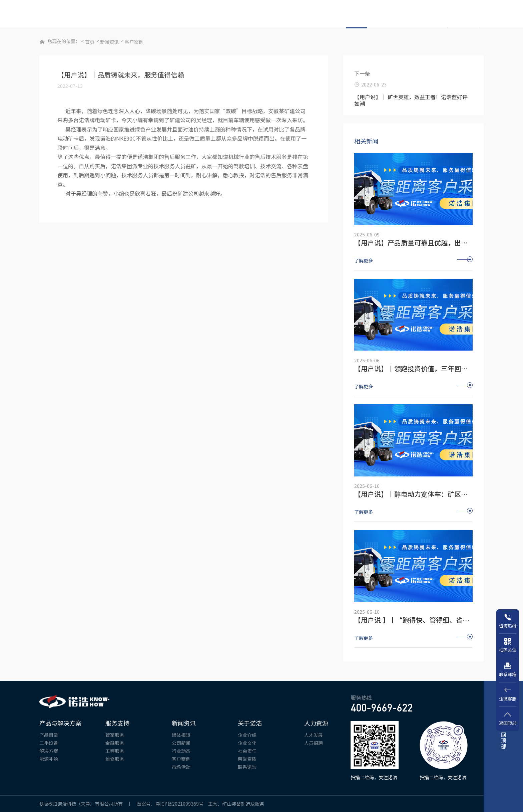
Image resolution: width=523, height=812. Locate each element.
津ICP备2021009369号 (182, 804)
